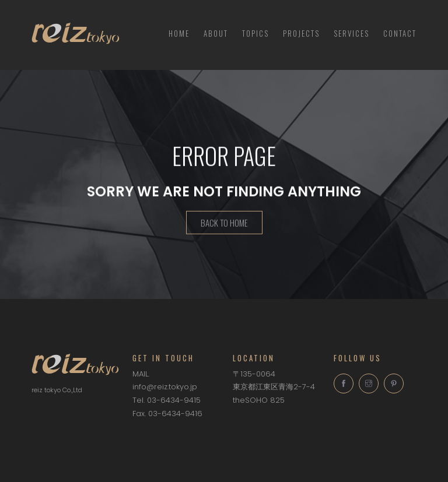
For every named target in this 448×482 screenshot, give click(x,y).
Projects (301, 33)
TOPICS (256, 33)
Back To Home (224, 224)
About (216, 33)
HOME (179, 33)
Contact (400, 33)
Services (351, 33)
